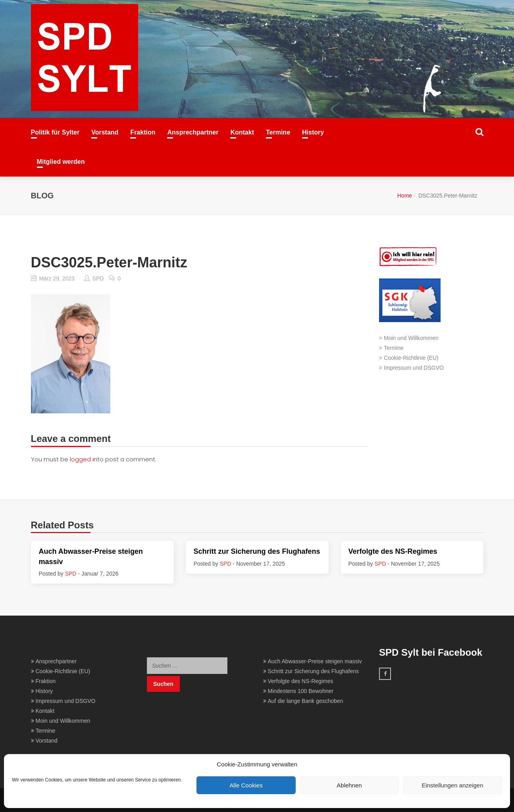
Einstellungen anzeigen (452, 785)
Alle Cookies (246, 785)
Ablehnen (349, 785)
